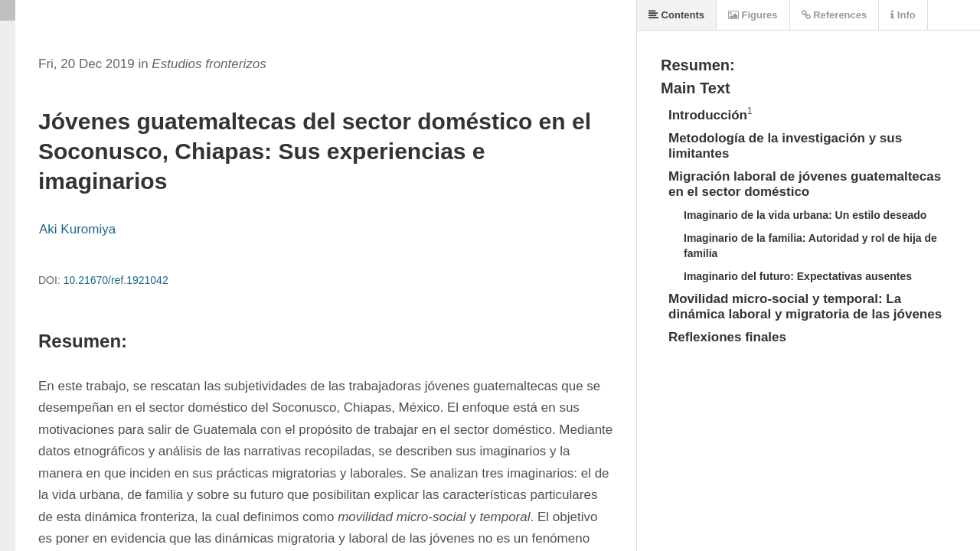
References (835, 15)
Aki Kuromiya (77, 229)
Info (903, 15)
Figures (753, 15)
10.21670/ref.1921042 (116, 280)
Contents (676, 15)
